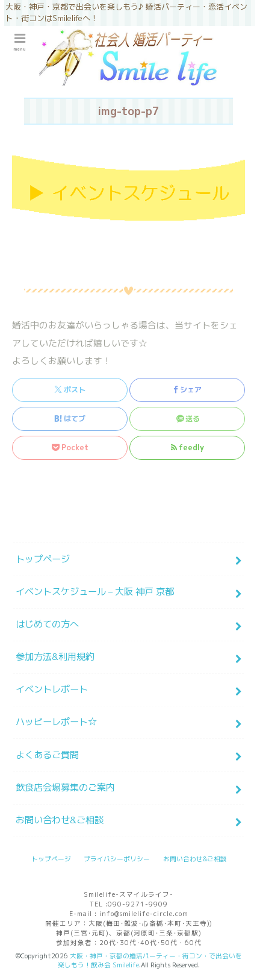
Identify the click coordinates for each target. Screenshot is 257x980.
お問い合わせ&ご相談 (60, 820)
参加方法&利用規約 (55, 657)
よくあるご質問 (47, 755)
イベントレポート (52, 689)
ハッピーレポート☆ (56, 722)
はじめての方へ (47, 624)
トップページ (43, 559)
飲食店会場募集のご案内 (65, 787)
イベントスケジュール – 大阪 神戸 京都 (95, 592)
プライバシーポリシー (117, 859)
